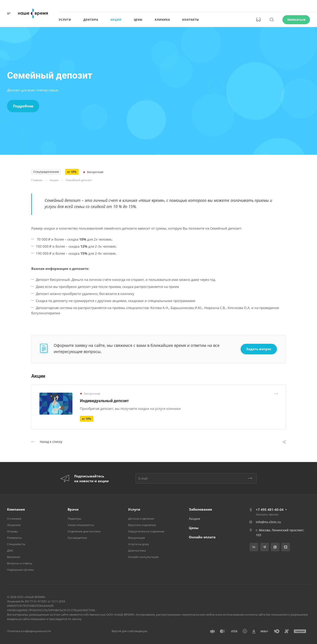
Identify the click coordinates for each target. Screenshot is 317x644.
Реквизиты (14, 538)
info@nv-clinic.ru (268, 522)
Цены (194, 528)
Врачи (73, 509)
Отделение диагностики (84, 531)
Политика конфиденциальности (29, 631)
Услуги (134, 509)
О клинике (14, 519)
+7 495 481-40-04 (270, 510)
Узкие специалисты (81, 525)
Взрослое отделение (142, 525)
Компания (16, 509)
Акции (194, 519)
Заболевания (200, 509)
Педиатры (74, 519)
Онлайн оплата (202, 537)
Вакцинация (136, 538)
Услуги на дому (139, 544)
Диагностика (137, 550)
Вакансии (14, 557)
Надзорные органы (20, 570)
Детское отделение (141, 519)
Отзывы (12, 531)
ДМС (10, 550)
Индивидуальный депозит (104, 401)
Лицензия (14, 525)
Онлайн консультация (143, 557)
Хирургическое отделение (146, 531)
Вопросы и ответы (20, 563)
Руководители (77, 538)
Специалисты (16, 544)
